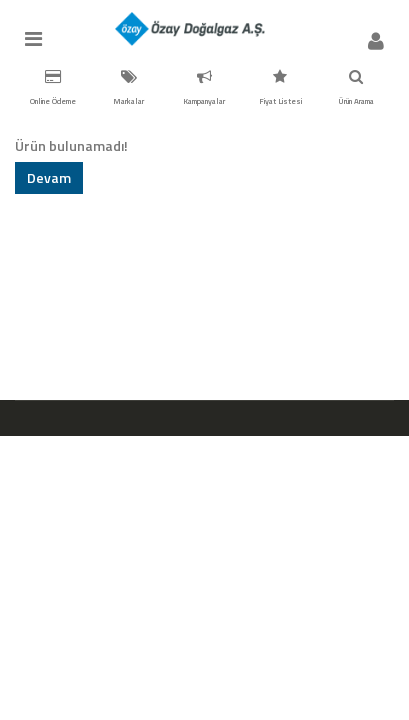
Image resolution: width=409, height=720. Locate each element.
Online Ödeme (53, 88)
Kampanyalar (204, 88)
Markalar (128, 88)
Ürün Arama (356, 88)
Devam (49, 177)
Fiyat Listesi (280, 88)
